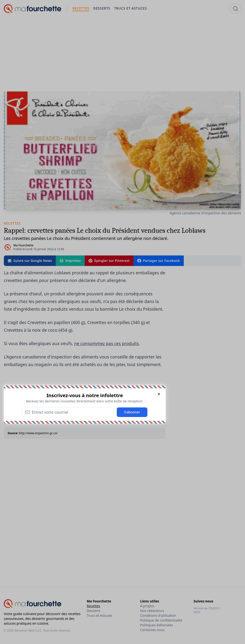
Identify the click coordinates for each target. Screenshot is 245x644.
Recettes (94, 606)
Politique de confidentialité (161, 620)
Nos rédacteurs (152, 611)
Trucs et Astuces (100, 615)
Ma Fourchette (23, 245)
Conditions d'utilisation (158, 615)
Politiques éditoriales (157, 625)
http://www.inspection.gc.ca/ (38, 433)
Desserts (94, 611)
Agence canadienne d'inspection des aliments (205, 213)
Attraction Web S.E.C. (28, 630)
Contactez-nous (152, 630)
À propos (147, 606)
